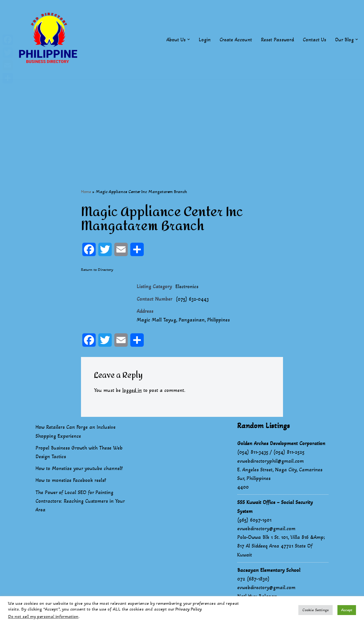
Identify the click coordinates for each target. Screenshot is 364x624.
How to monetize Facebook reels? (71, 481)
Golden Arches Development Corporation (281, 444)
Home (86, 192)
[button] (188, 39)
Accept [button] (347, 610)
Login (204, 40)
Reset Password (277, 40)
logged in (132, 391)
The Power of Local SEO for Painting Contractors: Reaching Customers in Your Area (80, 502)
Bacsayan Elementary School (269, 571)
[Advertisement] (182, 124)
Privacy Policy (189, 609)
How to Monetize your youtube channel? (79, 469)
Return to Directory (97, 270)
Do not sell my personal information (43, 616)
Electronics (187, 287)
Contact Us (314, 40)
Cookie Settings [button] (315, 610)
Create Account (235, 40)
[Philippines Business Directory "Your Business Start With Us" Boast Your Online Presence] (50, 40)
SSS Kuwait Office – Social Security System (275, 507)
